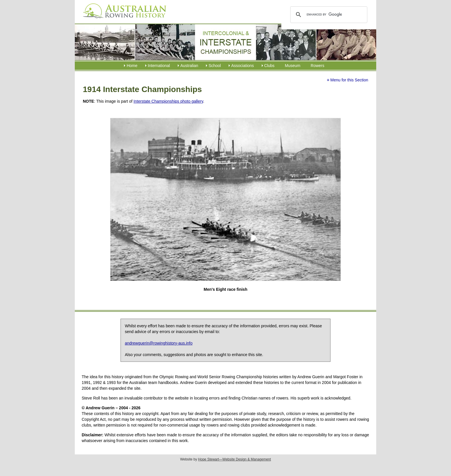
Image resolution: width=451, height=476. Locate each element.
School (215, 66)
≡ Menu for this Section (347, 80)
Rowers (317, 66)
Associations (243, 66)
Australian (189, 66)
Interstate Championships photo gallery (168, 101)
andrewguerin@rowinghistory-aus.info (159, 343)
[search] (328, 15)
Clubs (270, 66)
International (159, 66)
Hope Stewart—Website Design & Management (235, 459)
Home (132, 66)
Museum (293, 66)
